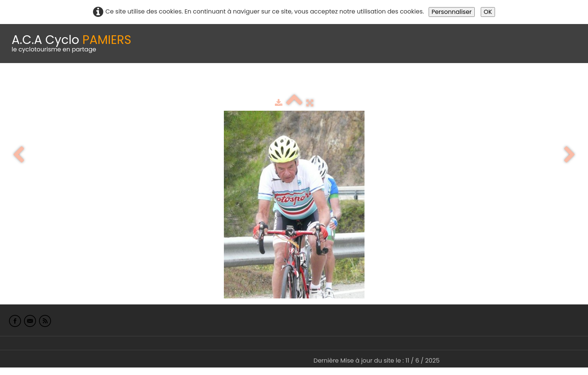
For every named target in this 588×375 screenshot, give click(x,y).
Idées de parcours (187, 82)
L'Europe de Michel (411, 82)
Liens (365, 82)
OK (488, 12)
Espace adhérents (256, 82)
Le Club (49, 82)
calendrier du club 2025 (111, 82)
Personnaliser (452, 12)
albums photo (322, 82)
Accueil (16, 82)
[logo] (71, 44)
